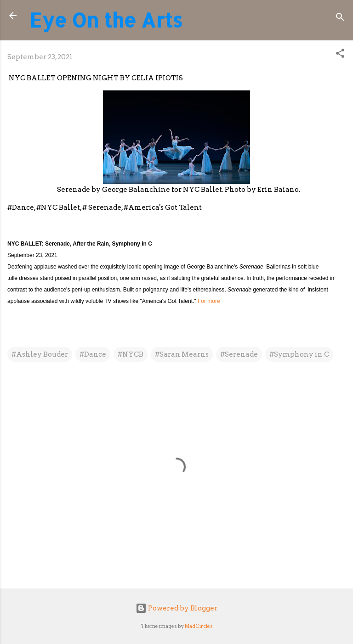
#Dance (93, 354)
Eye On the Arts (106, 20)
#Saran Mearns (182, 354)
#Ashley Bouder (40, 354)
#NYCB (131, 354)
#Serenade (239, 354)
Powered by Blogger (176, 608)
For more (209, 301)
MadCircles (199, 626)
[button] (340, 55)
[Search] (340, 19)
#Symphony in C (299, 354)
